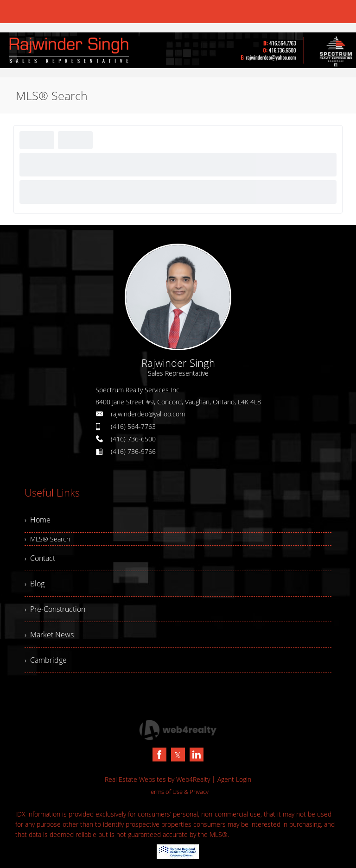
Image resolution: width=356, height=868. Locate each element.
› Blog (35, 584)
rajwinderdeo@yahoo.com (148, 414)
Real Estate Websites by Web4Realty (157, 779)
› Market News (49, 635)
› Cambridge (46, 660)
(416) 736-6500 (133, 439)
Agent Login (234, 779)
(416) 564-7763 (133, 426)
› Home (38, 520)
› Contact (40, 558)
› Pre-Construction (55, 609)
